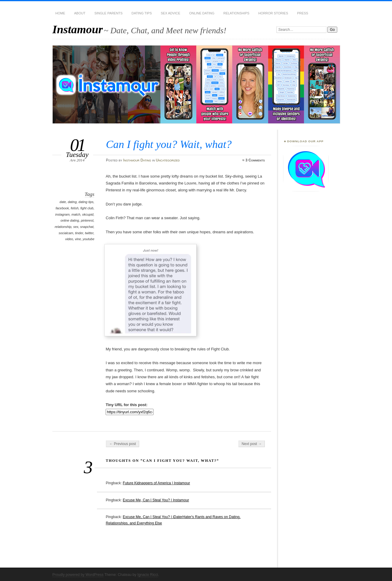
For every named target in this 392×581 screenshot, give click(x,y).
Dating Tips (142, 13)
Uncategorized (168, 160)
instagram (63, 214)
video (69, 239)
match (76, 214)
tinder (79, 233)
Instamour (78, 29)
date (63, 202)
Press (303, 13)
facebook (62, 208)
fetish (75, 208)
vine (78, 239)
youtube (88, 239)
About (80, 13)
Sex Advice (170, 13)
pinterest (87, 220)
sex (76, 227)
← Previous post (123, 444)
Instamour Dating (137, 160)
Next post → (252, 444)
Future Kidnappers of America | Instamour (156, 483)
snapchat (87, 227)
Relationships (237, 13)
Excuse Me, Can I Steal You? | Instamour (156, 500)
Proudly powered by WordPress (78, 575)
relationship (63, 227)
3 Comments (255, 160)
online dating (70, 220)
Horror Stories (273, 13)
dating (72, 202)
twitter (89, 233)
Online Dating (202, 13)
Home (60, 13)
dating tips (86, 202)
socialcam (66, 233)
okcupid (88, 214)
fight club (87, 208)
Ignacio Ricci (148, 575)
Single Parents (109, 13)
